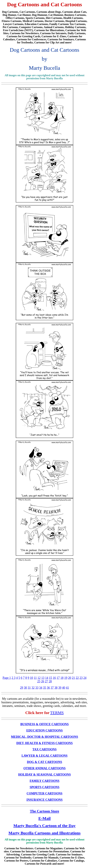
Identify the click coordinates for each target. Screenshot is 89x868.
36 (48, 688)
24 (85, 678)
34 (41, 688)
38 (56, 688)
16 (54, 678)
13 (43, 678)
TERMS (57, 713)
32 (33, 688)
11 (35, 678)
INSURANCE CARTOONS (45, 800)
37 (52, 688)
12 (39, 678)
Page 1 (7, 678)
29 (22, 688)
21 (73, 678)
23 (81, 678)
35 (44, 688)
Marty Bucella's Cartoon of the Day (44, 826)
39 (60, 688)
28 (50, 681)
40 (64, 688)
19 (66, 678)
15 (50, 678)
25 (39, 681)
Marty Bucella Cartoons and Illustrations (44, 833)
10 (31, 678)
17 (58, 678)
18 (62, 678)
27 (46, 681)
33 (37, 688)
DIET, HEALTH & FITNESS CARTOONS (44, 743)
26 (43, 681)
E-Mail (44, 818)
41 (67, 688)
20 (70, 678)
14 (47, 678)
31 (29, 688)
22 (77, 678)
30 (25, 688)
